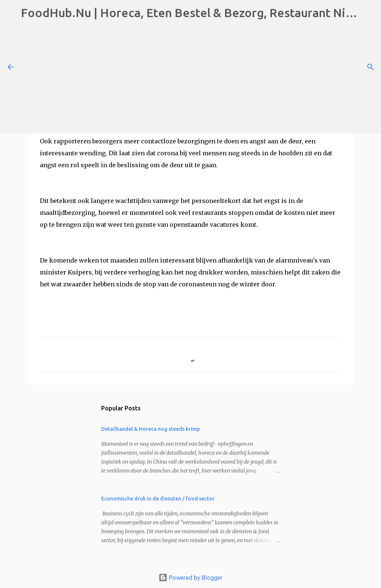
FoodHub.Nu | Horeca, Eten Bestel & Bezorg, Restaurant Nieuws (197, 13)
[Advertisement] (190, 78)
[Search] (371, 67)
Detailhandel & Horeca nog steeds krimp (151, 429)
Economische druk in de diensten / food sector (158, 499)
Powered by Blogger (190, 578)
